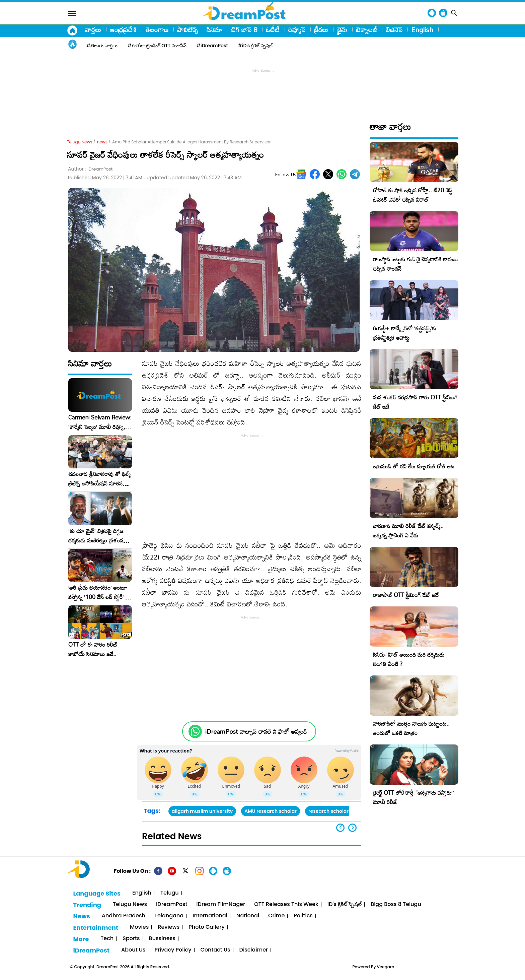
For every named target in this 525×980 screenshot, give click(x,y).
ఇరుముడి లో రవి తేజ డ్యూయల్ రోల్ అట (414, 466)
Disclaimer (254, 950)
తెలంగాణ (157, 29)
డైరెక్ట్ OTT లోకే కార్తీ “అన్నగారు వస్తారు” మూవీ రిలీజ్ (413, 797)
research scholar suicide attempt (348, 811)
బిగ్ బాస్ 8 (244, 29)
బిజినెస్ (394, 29)
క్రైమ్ (342, 29)
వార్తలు (93, 29)
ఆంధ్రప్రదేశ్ (123, 29)
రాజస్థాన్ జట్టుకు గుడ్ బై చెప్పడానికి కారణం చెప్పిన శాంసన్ (415, 264)
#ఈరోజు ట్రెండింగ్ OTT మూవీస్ (157, 46)
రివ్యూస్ (297, 29)
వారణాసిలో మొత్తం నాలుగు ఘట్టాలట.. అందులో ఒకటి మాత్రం (411, 728)
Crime (276, 916)
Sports (131, 939)
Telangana (169, 916)
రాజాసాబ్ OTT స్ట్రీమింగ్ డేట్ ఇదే (406, 595)
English (422, 29)
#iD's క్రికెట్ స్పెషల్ (255, 46)
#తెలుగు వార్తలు (102, 46)
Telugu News (80, 142)
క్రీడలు (321, 29)
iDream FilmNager (221, 904)
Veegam (386, 967)
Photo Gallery (206, 927)
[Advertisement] (262, 89)
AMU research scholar (271, 811)
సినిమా (215, 29)
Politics (303, 916)
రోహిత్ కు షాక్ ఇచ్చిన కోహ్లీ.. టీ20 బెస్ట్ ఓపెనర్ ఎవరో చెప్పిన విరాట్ (413, 195)
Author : (90, 169)
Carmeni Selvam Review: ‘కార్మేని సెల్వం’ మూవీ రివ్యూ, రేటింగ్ (100, 422)
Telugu (170, 893)
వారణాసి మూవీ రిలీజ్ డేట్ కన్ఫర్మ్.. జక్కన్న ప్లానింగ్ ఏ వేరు (408, 531)
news (102, 142)
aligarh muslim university (202, 811)
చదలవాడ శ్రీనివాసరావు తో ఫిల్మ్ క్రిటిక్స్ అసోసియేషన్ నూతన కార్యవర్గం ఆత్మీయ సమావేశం (99, 479)
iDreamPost (172, 904)
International (210, 916)
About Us (133, 950)
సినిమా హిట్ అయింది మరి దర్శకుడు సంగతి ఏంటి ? (409, 659)
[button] (352, 828)
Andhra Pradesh (124, 916)
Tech (107, 939)
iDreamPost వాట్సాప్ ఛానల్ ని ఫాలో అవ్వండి (256, 732)
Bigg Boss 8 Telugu (396, 904)
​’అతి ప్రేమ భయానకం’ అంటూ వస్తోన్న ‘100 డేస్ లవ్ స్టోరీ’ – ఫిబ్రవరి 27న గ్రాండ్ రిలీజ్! (99, 592)
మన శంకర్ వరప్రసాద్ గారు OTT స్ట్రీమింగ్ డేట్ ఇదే (415, 402)
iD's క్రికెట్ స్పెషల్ (345, 904)
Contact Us (215, 950)
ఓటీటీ (273, 29)
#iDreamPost (212, 46)
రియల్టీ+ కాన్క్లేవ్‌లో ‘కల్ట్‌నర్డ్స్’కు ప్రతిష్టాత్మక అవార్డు (405, 333)
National (248, 916)
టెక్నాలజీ (366, 29)
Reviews (169, 927)
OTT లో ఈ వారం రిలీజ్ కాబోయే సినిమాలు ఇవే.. (93, 649)
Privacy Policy (173, 950)
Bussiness (162, 939)
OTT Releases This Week (286, 904)
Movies (139, 927)
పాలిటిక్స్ (187, 29)
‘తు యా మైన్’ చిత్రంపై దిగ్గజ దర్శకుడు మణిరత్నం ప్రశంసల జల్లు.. (97, 536)
